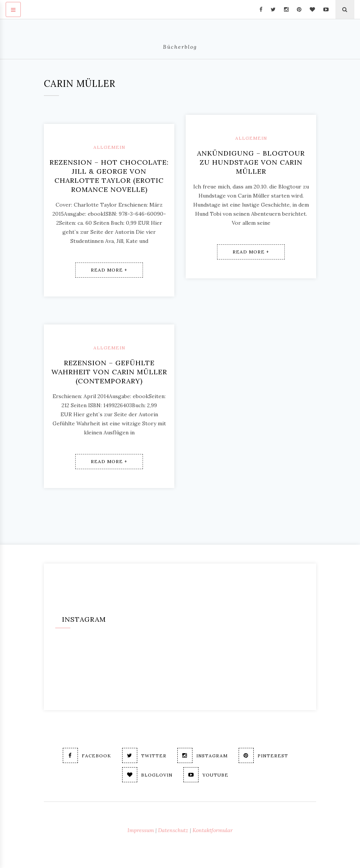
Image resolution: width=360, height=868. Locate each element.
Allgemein (109, 147)
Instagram (202, 755)
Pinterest (263, 755)
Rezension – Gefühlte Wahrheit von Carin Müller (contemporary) (109, 372)
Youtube (206, 775)
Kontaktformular (213, 830)
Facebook (87, 755)
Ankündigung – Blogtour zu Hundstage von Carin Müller (251, 162)
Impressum (141, 830)
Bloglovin (147, 775)
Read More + (109, 270)
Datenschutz (173, 830)
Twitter (144, 755)
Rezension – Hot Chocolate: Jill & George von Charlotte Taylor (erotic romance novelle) (109, 176)
